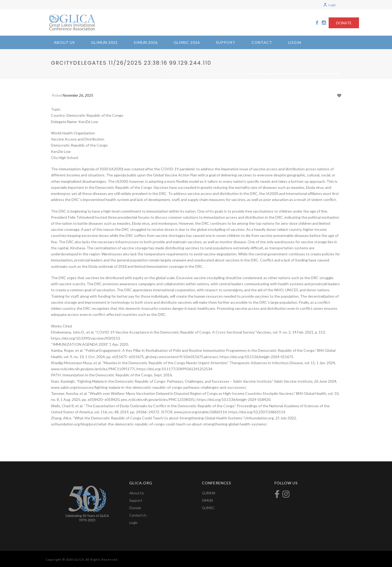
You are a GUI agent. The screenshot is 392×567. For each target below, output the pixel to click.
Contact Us (138, 515)
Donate (135, 508)
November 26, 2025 (78, 95)
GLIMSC (208, 508)
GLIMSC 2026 (187, 42)
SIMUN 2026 (146, 42)
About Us (64, 42)
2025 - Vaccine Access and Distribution (211, 74)
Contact (262, 42)
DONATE (344, 23)
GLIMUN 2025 (104, 42)
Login (330, 5)
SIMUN (207, 500)
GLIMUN (209, 493)
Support (226, 42)
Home (169, 74)
